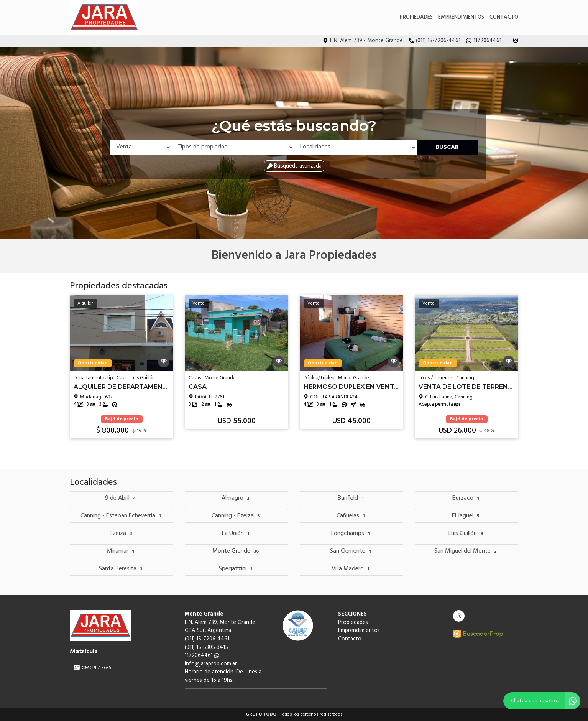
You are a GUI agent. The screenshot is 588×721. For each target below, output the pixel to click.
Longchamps (351, 533)
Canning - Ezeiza (237, 516)
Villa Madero (351, 569)
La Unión (237, 533)
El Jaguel (467, 516)
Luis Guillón (467, 533)
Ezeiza (122, 533)
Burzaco (467, 498)
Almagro (237, 498)
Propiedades (416, 17)
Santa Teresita (122, 569)
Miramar (122, 551)
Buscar (447, 147)
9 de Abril (122, 498)
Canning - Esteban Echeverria (122, 516)
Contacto (504, 17)
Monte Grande (237, 551)
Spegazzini (237, 569)
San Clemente (351, 551)
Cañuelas (352, 516)
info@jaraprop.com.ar (211, 664)
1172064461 (202, 656)
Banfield (352, 498)
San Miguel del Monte (466, 551)
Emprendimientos (461, 17)
